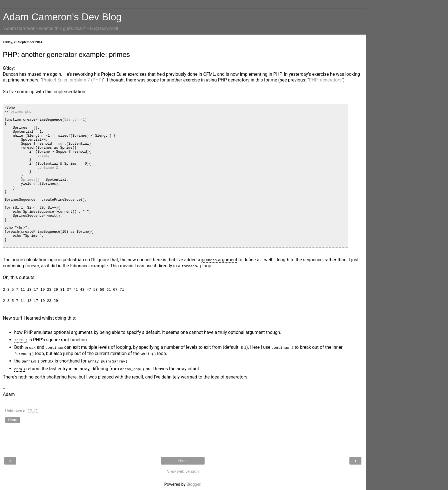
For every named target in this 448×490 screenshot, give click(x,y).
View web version (183, 471)
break (43, 156)
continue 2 (48, 168)
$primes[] (30, 180)
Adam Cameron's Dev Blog (62, 17)
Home (183, 461)
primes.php (21, 112)
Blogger (193, 484)
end (37, 184)
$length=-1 (75, 120)
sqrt (62, 144)
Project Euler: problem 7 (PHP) (73, 80)
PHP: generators (325, 80)
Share (13, 420)
